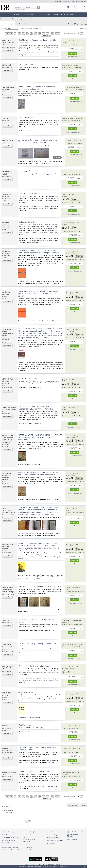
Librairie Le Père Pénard (73, 588)
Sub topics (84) (23, 24)
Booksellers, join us (30, 832)
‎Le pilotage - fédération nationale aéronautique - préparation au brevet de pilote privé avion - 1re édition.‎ (38, 294)
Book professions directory (63, 15)
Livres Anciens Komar (68, 620)
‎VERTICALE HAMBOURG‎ (28, 378)
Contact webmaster (52, 838)
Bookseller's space (79, 1)
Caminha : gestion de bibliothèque (30, 840)
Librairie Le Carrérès (72, 141)
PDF (71, 24)
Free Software (30, 850)
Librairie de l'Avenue (68, 118)
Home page (18, 15)
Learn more (63, 866)
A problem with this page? (54, 840)
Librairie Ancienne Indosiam (70, 772)
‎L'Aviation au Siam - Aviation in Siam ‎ (34, 772)
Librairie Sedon (71, 87)
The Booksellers (45, 15)
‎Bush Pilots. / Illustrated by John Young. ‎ (35, 666)
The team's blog (51, 835)
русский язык (50, 865)
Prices (27, 844)
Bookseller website (30, 835)
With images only (26, 28)
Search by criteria (20, 10)
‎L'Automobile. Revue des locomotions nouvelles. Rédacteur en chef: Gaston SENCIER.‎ (37, 141)
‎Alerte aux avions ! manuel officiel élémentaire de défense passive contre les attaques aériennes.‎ (38, 474)
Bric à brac (29, 847)
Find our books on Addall (10, 850)
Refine (83, 29)
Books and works (31, 15)
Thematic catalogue (17, 19)
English (27, 865)
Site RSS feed (72, 840)
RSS (77, 24)
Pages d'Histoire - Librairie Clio (71, 748)
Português (41, 865)
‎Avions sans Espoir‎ (26, 692)
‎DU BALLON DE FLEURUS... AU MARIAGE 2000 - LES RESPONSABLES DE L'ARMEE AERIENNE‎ (37, 408)
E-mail (84, 24)
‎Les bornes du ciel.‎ (26, 64)
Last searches (7, 806)
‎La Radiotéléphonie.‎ (27, 222)
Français (34, 865)
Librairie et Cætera (71, 508)
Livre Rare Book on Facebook (74, 836)
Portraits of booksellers (11, 838)
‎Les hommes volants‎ (27, 118)
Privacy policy (50, 843)
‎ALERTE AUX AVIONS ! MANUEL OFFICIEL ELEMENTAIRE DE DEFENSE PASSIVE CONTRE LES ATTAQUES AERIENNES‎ (40, 437)
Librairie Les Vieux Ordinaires (71, 41)
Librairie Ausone (67, 65)
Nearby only (37, 28)
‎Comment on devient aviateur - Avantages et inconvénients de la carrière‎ (36, 88)
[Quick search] (27, 7)
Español (58, 865)
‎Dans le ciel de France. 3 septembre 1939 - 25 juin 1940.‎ (40, 587)
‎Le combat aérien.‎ (26, 171)
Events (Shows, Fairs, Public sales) (9, 841)
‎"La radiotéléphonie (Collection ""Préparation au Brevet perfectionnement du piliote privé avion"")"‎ (38, 252)
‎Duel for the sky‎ (25, 725)
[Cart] (68, 7)
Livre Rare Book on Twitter (76, 832)
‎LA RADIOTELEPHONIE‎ (28, 194)
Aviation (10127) (7, 24)
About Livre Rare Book (54, 832)
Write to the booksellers (62, 1)
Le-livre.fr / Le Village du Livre (71, 194)
